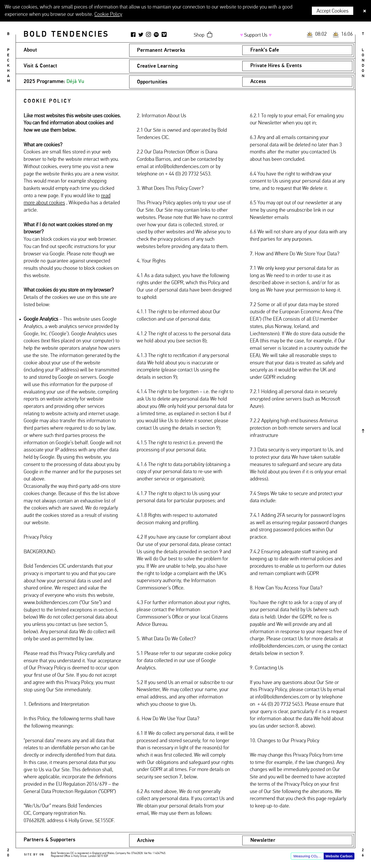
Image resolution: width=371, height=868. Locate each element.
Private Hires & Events (276, 66)
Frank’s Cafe (265, 50)
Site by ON (34, 855)
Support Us (256, 35)
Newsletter (263, 840)
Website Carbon (339, 856)
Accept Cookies (333, 11)
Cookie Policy (108, 14)
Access (258, 82)
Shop (199, 35)
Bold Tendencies (66, 34)
